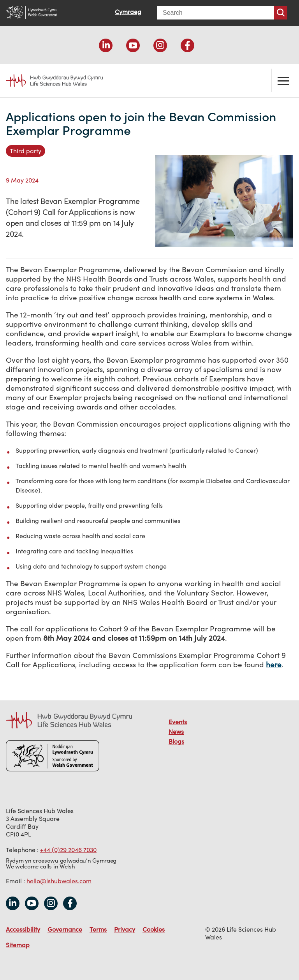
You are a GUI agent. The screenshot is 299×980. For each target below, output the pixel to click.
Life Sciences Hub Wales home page (50, 81)
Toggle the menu (283, 80)
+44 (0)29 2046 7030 (68, 850)
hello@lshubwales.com (59, 881)
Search (281, 13)
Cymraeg (128, 12)
